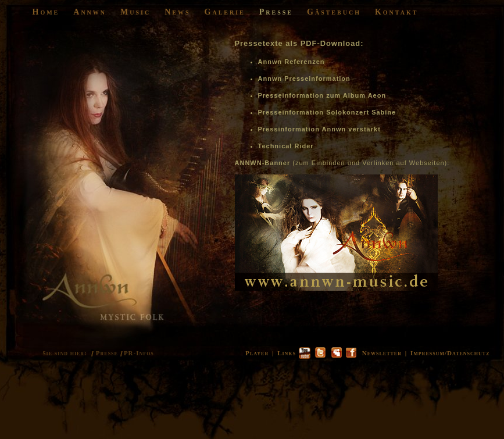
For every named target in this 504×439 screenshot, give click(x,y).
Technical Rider (286, 146)
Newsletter (382, 353)
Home (46, 12)
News (177, 12)
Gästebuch (334, 12)
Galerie (225, 12)
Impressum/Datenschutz (450, 353)
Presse (276, 12)
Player (257, 353)
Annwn (90, 12)
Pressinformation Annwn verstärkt (319, 129)
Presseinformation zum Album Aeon (322, 95)
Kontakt (397, 12)
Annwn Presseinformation (304, 78)
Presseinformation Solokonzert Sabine (327, 112)
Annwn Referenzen (292, 62)
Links (287, 353)
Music (135, 12)
